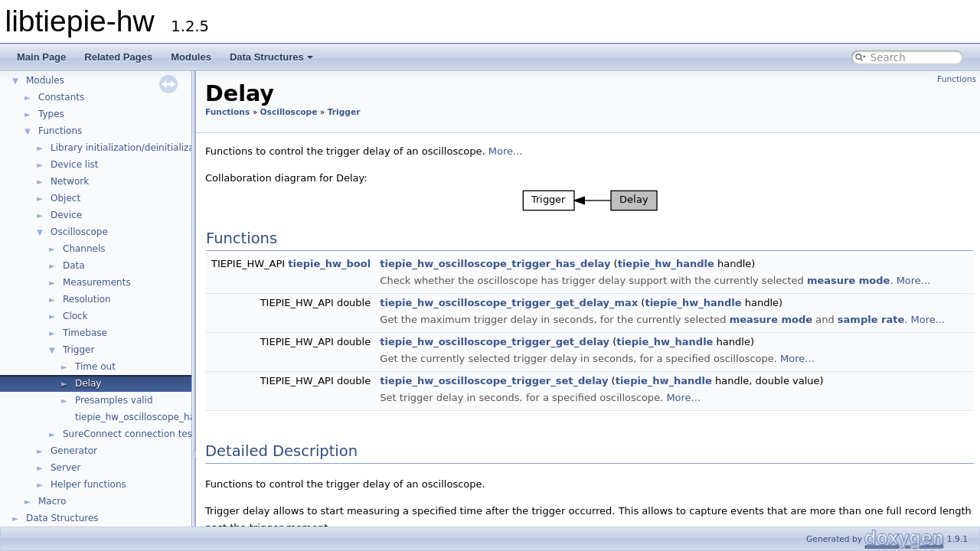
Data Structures (271, 57)
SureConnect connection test (129, 434)
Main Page (41, 57)
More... (506, 151)
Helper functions (88, 484)
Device (66, 215)
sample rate (871, 320)
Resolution (87, 299)
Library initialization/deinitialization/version (150, 148)
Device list (74, 165)
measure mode (848, 280)
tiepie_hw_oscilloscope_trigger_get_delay (495, 342)
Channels (84, 249)
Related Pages (118, 57)
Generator (74, 451)
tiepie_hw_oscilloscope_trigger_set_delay (494, 381)
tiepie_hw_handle (666, 264)
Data (74, 266)
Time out (95, 367)
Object (65, 198)
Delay (88, 383)
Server (65, 468)
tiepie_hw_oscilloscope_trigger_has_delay (495, 264)
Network (70, 181)
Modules (191, 57)
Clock (75, 316)
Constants (61, 97)
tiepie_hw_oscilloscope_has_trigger (155, 417)
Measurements (97, 282)
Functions (60, 131)
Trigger (78, 350)
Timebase (85, 333)
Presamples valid (114, 400)
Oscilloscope (79, 232)
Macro (52, 501)
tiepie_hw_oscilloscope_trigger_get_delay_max (509, 303)
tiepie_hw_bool (329, 264)
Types (51, 114)
